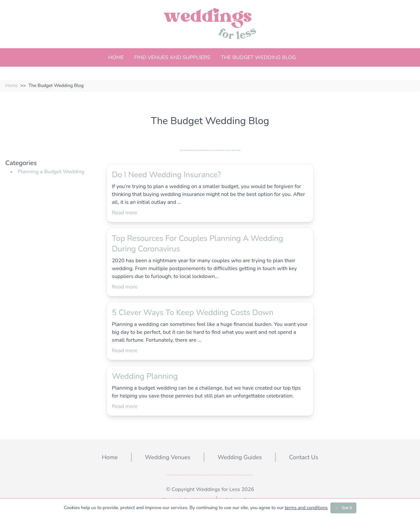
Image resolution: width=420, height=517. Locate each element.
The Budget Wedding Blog (258, 57)
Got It (343, 508)
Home (116, 57)
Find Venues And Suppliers (172, 57)
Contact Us (304, 457)
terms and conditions (306, 508)
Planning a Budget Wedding (51, 172)
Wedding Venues (168, 457)
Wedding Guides (240, 457)
